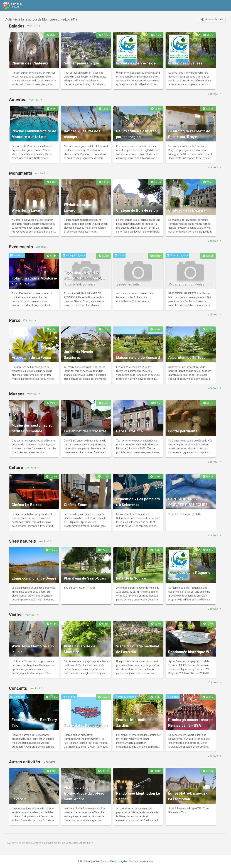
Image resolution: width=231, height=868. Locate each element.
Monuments (21, 173)
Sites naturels (22, 541)
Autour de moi (212, 19)
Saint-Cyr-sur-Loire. (83, 843)
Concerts (18, 688)
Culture (16, 468)
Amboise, (39, 843)
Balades (17, 26)
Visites (16, 615)
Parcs (15, 320)
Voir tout (34, 26)
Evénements (21, 247)
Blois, (47, 843)
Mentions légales (119, 861)
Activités (18, 100)
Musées (17, 394)
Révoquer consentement (141, 861)
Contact (105, 861)
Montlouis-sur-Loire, (61, 843)
